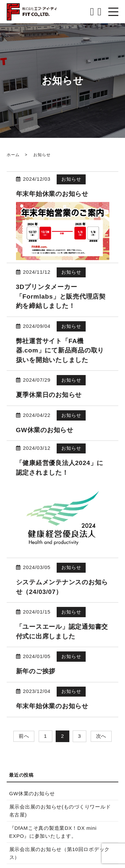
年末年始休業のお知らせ (52, 194)
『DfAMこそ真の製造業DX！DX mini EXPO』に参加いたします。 (53, 832)
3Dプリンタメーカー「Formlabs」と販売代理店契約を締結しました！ (61, 296)
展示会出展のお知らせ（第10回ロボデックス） (60, 853)
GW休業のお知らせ (45, 430)
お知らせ (71, 179)
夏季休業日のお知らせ (49, 395)
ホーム (13, 155)
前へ (24, 736)
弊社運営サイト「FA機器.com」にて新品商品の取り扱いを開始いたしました (60, 350)
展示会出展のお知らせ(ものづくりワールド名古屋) (60, 811)
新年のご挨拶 (36, 671)
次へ (101, 736)
